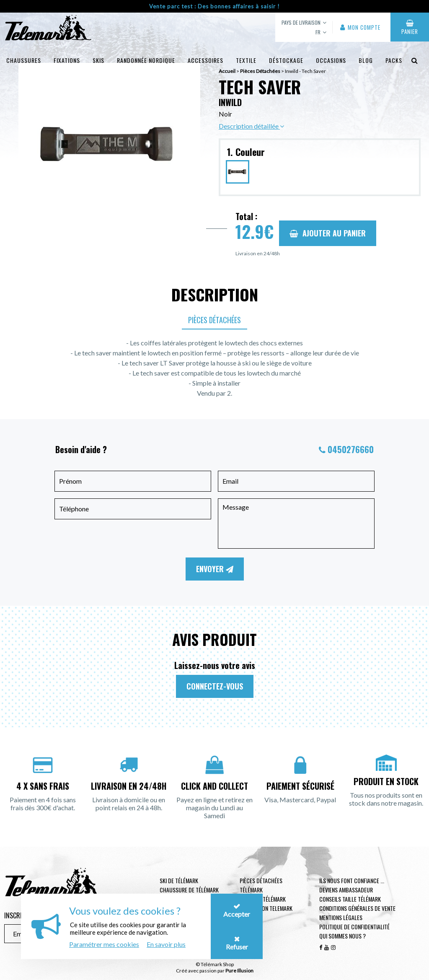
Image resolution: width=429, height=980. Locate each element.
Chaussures (24, 60)
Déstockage (286, 60)
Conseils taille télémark (350, 899)
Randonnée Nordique (146, 60)
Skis (98, 60)
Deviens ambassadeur (346, 890)
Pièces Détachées (214, 320)
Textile (246, 60)
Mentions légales (341, 917)
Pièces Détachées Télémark (261, 885)
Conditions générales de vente (357, 908)
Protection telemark (266, 908)
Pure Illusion (239, 971)
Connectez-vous (215, 686)
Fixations (67, 60)
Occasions (331, 60)
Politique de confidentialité (354, 927)
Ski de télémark (179, 880)
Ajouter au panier (328, 233)
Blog (366, 60)
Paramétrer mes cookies (104, 944)
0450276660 (351, 449)
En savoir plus (166, 944)
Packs (394, 60)
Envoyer (215, 569)
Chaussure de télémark (189, 890)
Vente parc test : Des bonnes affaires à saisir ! (214, 6)
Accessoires (205, 60)
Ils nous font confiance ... (352, 880)
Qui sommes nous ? (342, 936)
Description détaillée (251, 126)
